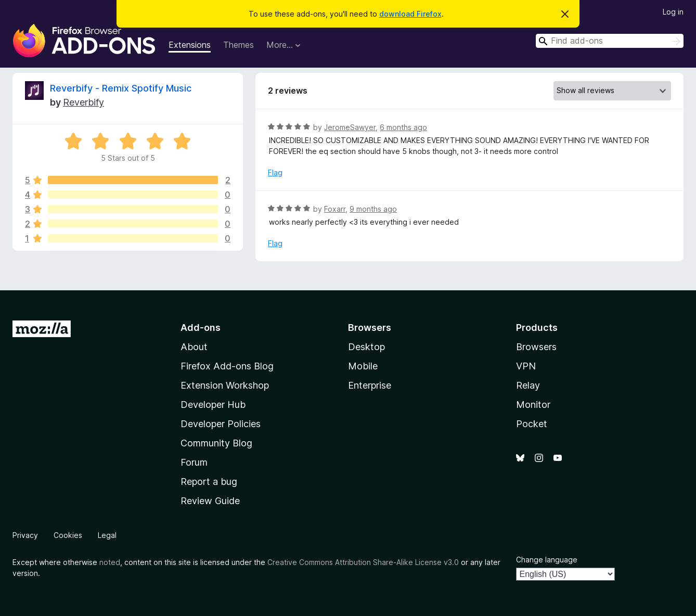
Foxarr (335, 209)
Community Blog (216, 443)
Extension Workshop (225, 385)
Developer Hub (213, 405)
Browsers (536, 347)
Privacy (25, 535)
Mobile (363, 366)
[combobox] (610, 41)
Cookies (68, 535)
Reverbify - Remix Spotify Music (121, 88)
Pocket (532, 424)
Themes (239, 45)
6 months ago (403, 127)
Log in (673, 12)
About (194, 347)
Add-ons (201, 328)
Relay (528, 385)
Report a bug (209, 482)
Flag (275, 172)
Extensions (190, 45)
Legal (107, 535)
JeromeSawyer (350, 127)
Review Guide (210, 501)
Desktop (366, 347)
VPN (526, 366)
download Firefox (410, 14)
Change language (547, 560)
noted (110, 562)
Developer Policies (221, 424)
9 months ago (373, 209)
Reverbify (83, 102)
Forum (194, 462)
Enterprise (370, 385)
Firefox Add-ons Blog (227, 366)
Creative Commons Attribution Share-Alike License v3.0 (363, 562)
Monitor (533, 405)
